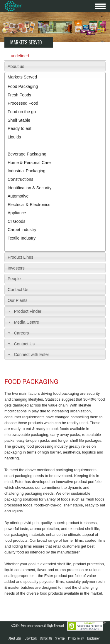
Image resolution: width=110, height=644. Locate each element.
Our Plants (18, 300)
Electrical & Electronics (29, 205)
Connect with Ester (31, 354)
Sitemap (60, 638)
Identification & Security (29, 188)
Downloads (31, 638)
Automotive (18, 196)
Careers (21, 333)
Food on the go (22, 112)
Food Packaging (23, 86)
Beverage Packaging (27, 154)
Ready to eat (20, 128)
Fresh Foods (19, 95)
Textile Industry (22, 238)
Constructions (20, 179)
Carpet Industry (22, 230)
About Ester (15, 638)
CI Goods (16, 221)
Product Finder (28, 311)
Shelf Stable (19, 120)
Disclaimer (93, 638)
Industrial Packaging (27, 171)
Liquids (14, 137)
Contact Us (18, 290)
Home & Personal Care (29, 163)
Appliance (17, 213)
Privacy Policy (76, 638)
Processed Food (23, 103)
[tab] (55, 66)
